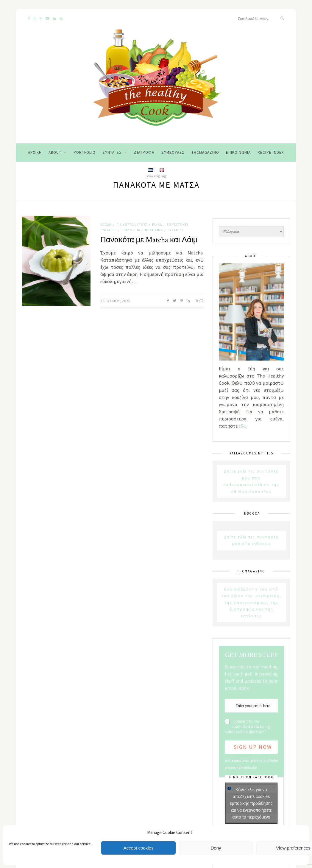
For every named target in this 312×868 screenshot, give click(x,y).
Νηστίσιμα (154, 230)
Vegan (106, 225)
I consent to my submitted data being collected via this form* (247, 726)
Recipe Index (271, 152)
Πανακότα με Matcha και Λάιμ (149, 240)
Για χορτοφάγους (132, 225)
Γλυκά (157, 225)
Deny (216, 848)
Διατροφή (144, 152)
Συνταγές (112, 152)
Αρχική (35, 152)
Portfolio (85, 152)
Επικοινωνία (238, 152)
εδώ (242, 426)
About (55, 152)
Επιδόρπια (131, 230)
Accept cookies (139, 848)
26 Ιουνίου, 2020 (115, 301)
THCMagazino (205, 152)
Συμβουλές (173, 152)
